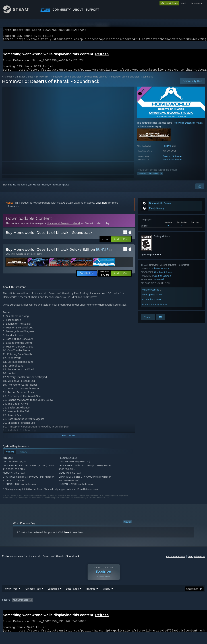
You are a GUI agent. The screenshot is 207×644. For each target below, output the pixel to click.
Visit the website (152, 294)
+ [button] (161, 178)
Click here (102, 207)
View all (128, 526)
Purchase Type (33, 598)
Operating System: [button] (141, 609)
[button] (121, 244)
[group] (103, 610)
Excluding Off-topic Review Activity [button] (57, 609)
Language (53, 598)
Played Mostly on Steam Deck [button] (111, 609)
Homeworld (159, 284)
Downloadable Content (95, 81)
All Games (7, 81)
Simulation (153, 178)
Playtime (91, 598)
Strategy (142, 178)
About (78, 10)
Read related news (152, 304)
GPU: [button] (172, 609)
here (67, 537)
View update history (152, 299)
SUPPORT (92, 10)
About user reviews (176, 561)
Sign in (6, 189)
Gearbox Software (172, 161)
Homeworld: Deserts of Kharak (66, 81)
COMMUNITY (62, 10)
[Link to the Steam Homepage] (19, 12)
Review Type (11, 598)
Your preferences (197, 561)
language (196, 3)
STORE (45, 10)
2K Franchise (42, 81)
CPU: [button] (160, 609)
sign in (184, 3)
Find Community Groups (155, 309)
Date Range (72, 598)
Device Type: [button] (188, 609)
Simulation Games (24, 81)
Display (106, 598)
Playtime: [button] (85, 609)
